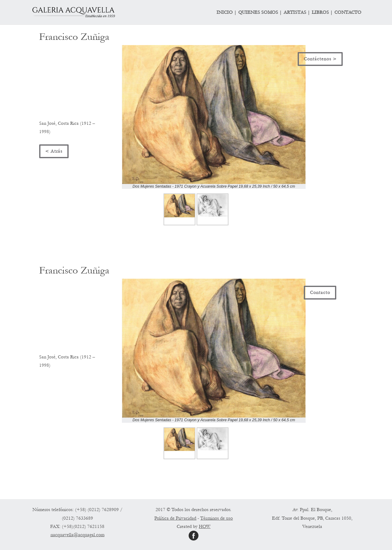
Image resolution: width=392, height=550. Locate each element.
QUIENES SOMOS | (260, 13)
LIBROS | (322, 13)
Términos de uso (217, 518)
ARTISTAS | (297, 13)
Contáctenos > (320, 59)
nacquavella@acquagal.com (77, 535)
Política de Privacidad (175, 518)
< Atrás (54, 151)
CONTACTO (348, 13)
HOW (205, 526)
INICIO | (226, 13)
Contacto (320, 292)
